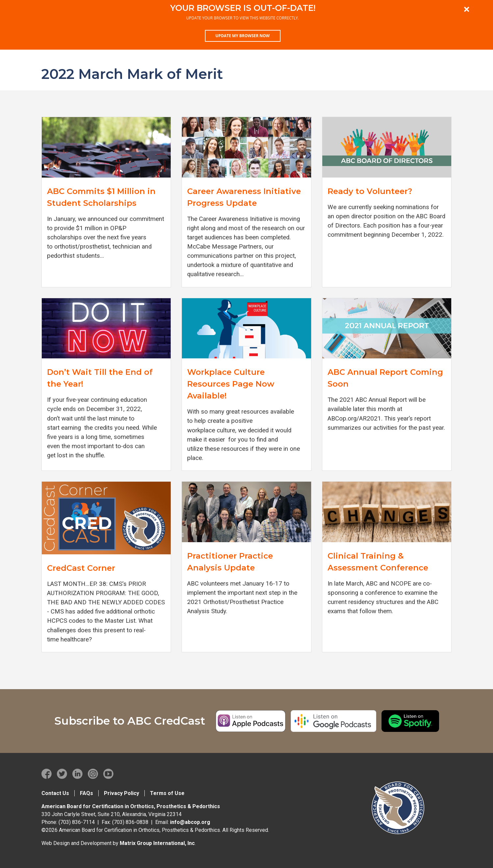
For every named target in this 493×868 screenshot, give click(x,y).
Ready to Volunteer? (370, 191)
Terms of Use (167, 793)
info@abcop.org (190, 822)
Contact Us (55, 793)
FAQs (86, 793)
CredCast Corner (81, 568)
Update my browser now (243, 36)
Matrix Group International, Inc (157, 843)
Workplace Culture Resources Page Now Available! (231, 384)
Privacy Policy (122, 793)
